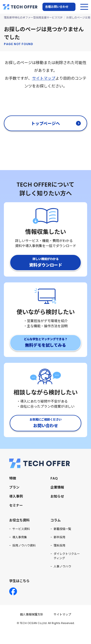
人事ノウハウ (62, 566)
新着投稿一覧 (62, 529)
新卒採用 (59, 537)
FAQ (54, 478)
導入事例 (16, 496)
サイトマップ (44, 78)
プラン (14, 487)
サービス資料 (21, 529)
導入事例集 (20, 537)
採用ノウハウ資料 (24, 545)
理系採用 (59, 545)
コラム (56, 520)
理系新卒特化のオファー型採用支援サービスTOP (33, 18)
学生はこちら (19, 581)
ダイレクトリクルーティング (67, 556)
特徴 (13, 478)
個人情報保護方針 (32, 614)
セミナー (16, 505)
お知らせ (57, 496)
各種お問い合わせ (57, 7)
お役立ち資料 (19, 520)
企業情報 (57, 487)
